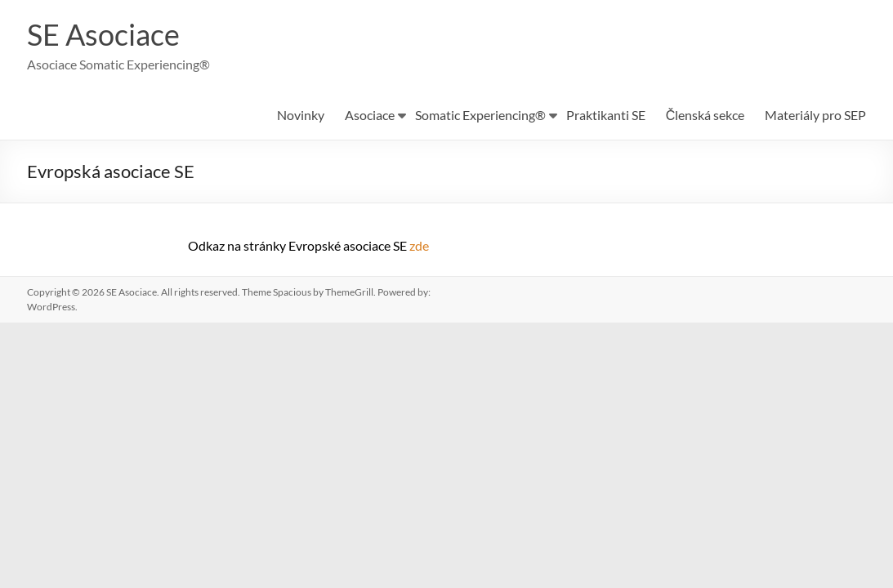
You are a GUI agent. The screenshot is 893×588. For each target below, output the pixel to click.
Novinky (301, 116)
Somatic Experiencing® (480, 116)
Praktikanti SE (606, 116)
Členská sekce (705, 116)
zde (419, 246)
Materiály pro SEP (815, 116)
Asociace (370, 116)
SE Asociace (103, 35)
